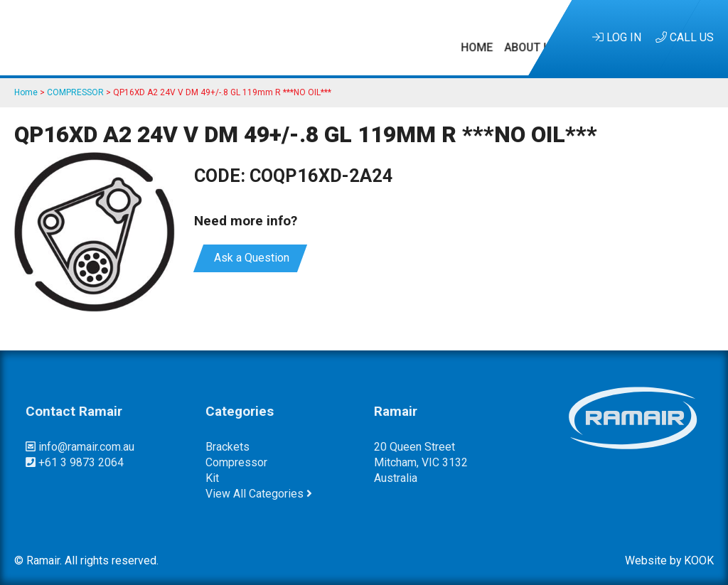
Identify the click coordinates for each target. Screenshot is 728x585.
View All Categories (259, 494)
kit (212, 478)
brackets (227, 447)
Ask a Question (250, 258)
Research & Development (336, 37)
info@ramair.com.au (80, 447)
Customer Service (476, 37)
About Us (188, 37)
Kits (238, 37)
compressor (236, 462)
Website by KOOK (669, 560)
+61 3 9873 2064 (75, 462)
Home (134, 37)
